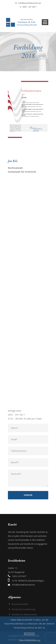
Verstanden (29, 634)
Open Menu (45, 22)
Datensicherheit (20, 604)
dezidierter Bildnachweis (24, 615)
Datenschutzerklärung (23, 609)
